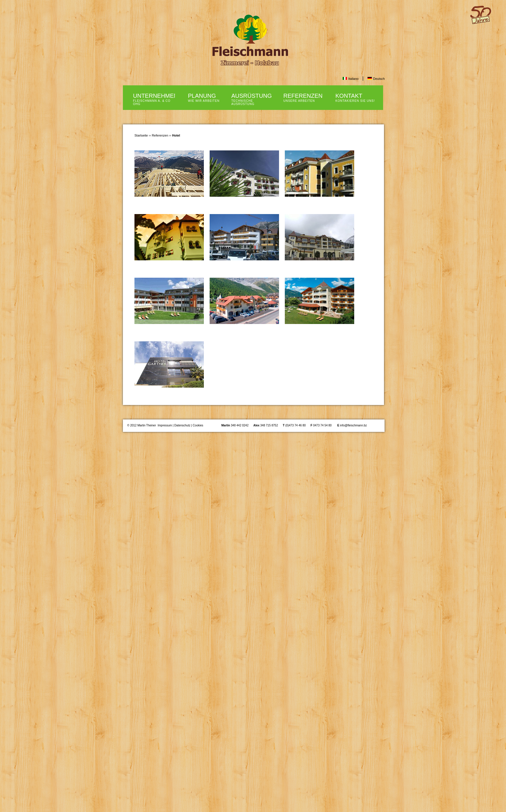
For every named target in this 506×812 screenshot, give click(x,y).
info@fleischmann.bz (353, 425)
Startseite (141, 135)
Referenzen (160, 135)
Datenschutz (182, 425)
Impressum (165, 425)
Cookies (198, 425)
